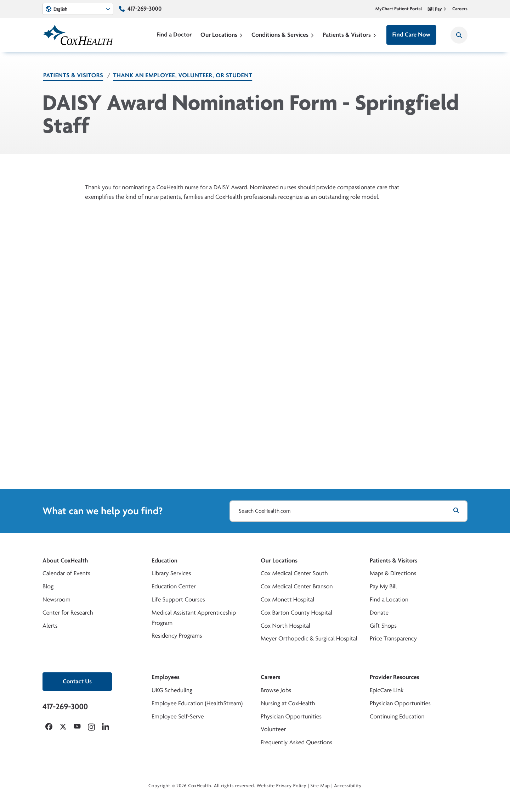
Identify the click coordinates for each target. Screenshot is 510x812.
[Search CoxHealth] (459, 35)
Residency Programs (177, 636)
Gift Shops (383, 626)
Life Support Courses (178, 600)
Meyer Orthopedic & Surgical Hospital (309, 639)
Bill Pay (437, 9)
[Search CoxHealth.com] (348, 511)
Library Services (171, 573)
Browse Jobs (276, 690)
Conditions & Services (283, 35)
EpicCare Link (387, 690)
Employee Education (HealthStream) (197, 703)
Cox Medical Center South (294, 573)
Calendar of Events (66, 573)
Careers (460, 9)
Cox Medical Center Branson (297, 586)
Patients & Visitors (350, 35)
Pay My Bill (383, 586)
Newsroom (56, 600)
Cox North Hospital (285, 626)
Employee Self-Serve (178, 716)
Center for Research (68, 613)
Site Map (320, 786)
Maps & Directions (393, 573)
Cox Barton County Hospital (296, 613)
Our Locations (222, 35)
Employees (166, 677)
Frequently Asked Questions (296, 742)
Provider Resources (395, 677)
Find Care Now (411, 35)
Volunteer (273, 729)
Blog (48, 586)
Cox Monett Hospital (287, 600)
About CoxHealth (65, 561)
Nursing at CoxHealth (288, 703)
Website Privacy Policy (282, 786)
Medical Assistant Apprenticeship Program (194, 618)
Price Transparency (393, 639)
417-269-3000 (144, 9)
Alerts (50, 626)
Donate (379, 613)
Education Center (174, 586)
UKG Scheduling (172, 690)
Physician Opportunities (291, 716)
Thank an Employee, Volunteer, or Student (183, 75)
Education (165, 561)
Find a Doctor (174, 35)
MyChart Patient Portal (399, 9)
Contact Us (77, 681)
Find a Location (389, 600)
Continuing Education (397, 716)
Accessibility (348, 786)
